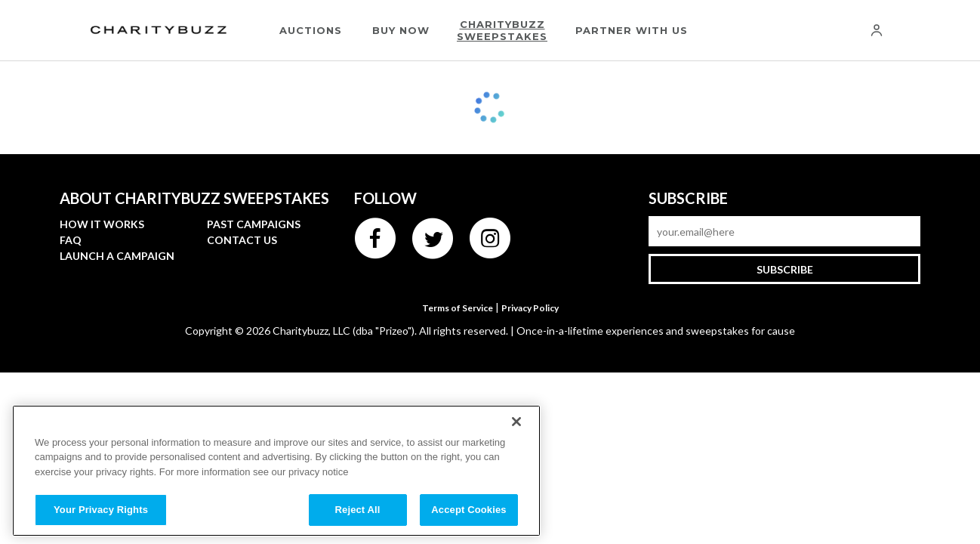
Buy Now (401, 30)
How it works (102, 224)
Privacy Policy (530, 308)
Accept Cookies (468, 510)
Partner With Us (632, 30)
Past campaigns (254, 224)
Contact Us (242, 240)
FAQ (71, 240)
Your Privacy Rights (101, 510)
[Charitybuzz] (159, 31)
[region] (276, 471)
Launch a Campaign (117, 256)
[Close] (516, 422)
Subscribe (785, 269)
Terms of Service (458, 308)
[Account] (877, 30)
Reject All (358, 510)
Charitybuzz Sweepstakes (502, 30)
